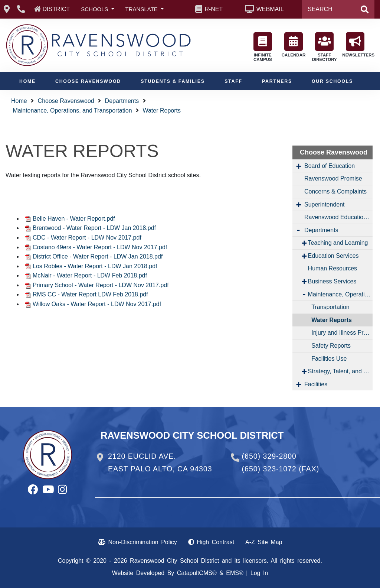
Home (27, 81)
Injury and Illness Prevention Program (342, 333)
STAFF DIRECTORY (325, 47)
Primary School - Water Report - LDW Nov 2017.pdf (101, 285)
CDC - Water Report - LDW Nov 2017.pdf (87, 238)
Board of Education (330, 166)
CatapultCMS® (197, 573)
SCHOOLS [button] (95, 9)
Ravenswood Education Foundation (338, 217)
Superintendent (325, 204)
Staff (233, 81)
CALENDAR (294, 45)
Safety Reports (331, 346)
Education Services (333, 256)
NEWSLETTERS (357, 45)
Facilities (316, 384)
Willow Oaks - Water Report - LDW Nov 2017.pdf (97, 304)
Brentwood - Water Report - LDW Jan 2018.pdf (94, 228)
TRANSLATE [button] (142, 9)
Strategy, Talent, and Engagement (340, 371)
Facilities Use (329, 359)
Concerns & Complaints (335, 191)
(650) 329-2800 (269, 456)
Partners (277, 81)
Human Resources (333, 268)
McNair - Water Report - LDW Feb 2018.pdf (90, 275)
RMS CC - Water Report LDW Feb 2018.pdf (90, 294)
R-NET (214, 9)
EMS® (235, 573)
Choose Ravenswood (88, 81)
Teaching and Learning (338, 243)
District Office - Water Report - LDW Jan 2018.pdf (98, 256)
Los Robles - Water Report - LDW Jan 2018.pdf (95, 266)
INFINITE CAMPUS (263, 47)
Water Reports (162, 111)
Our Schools (332, 81)
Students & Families (173, 81)
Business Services (332, 281)
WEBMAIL (270, 9)
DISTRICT (56, 9)
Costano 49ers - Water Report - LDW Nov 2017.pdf (100, 247)
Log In (259, 573)
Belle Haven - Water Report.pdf (74, 219)
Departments (122, 101)
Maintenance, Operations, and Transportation (72, 111)
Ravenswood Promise (333, 178)
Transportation (330, 307)
